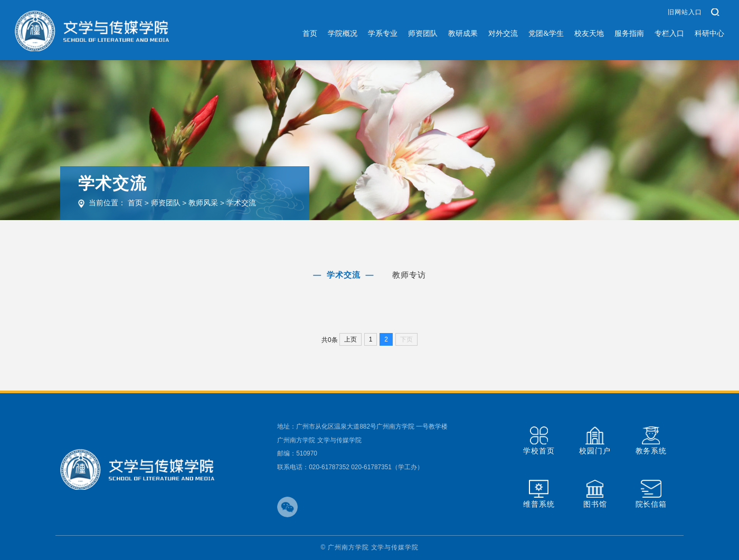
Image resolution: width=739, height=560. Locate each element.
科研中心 (709, 34)
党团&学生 (546, 34)
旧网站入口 (685, 12)
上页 (350, 339)
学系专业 (383, 34)
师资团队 (423, 34)
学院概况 (343, 34)
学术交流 (241, 203)
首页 (310, 34)
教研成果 (463, 34)
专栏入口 (669, 34)
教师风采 (203, 203)
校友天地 (589, 34)
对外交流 (503, 34)
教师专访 (409, 275)
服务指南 (629, 34)
